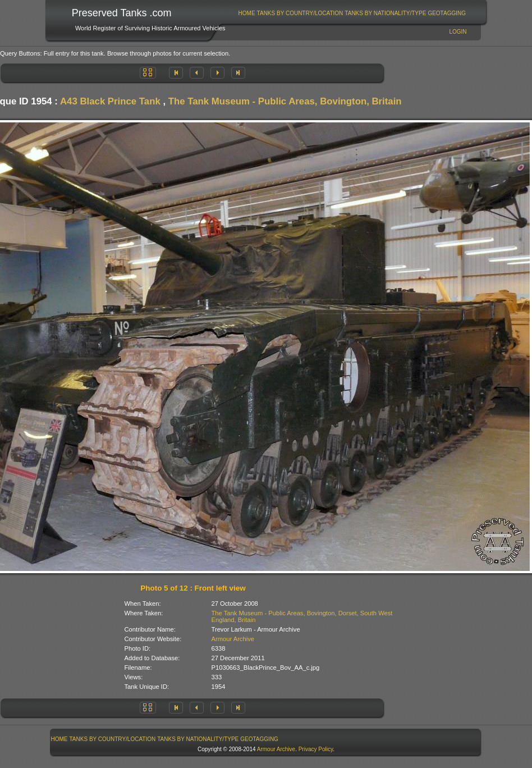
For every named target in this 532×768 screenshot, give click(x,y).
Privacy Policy (316, 749)
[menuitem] (247, 13)
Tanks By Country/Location (300, 13)
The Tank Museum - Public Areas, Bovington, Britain (285, 101)
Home (247, 13)
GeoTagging (447, 13)
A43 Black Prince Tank (110, 101)
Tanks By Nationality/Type (385, 13)
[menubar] (352, 13)
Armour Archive (233, 639)
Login (458, 32)
